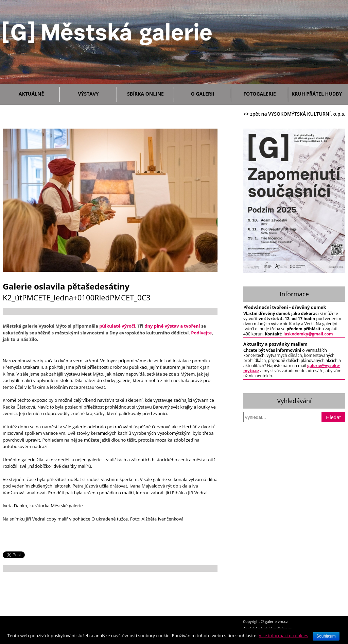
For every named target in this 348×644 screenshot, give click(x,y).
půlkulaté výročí (117, 326)
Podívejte (201, 333)
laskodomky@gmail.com (308, 334)
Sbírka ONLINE (145, 94)
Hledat (333, 417)
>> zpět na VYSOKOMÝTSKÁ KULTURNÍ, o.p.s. (294, 114)
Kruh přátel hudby (317, 94)
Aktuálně (38, 93)
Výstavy (96, 93)
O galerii (209, 93)
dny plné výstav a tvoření (172, 326)
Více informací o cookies (283, 635)
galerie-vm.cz (276, 621)
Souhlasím (326, 636)
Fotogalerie (259, 94)
